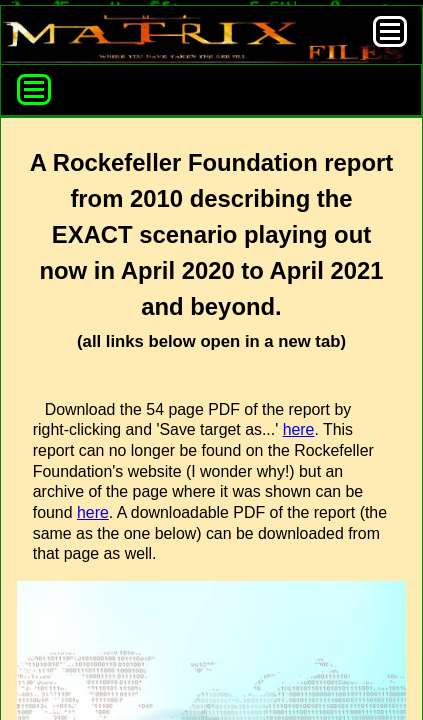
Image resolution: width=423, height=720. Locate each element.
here (299, 429)
